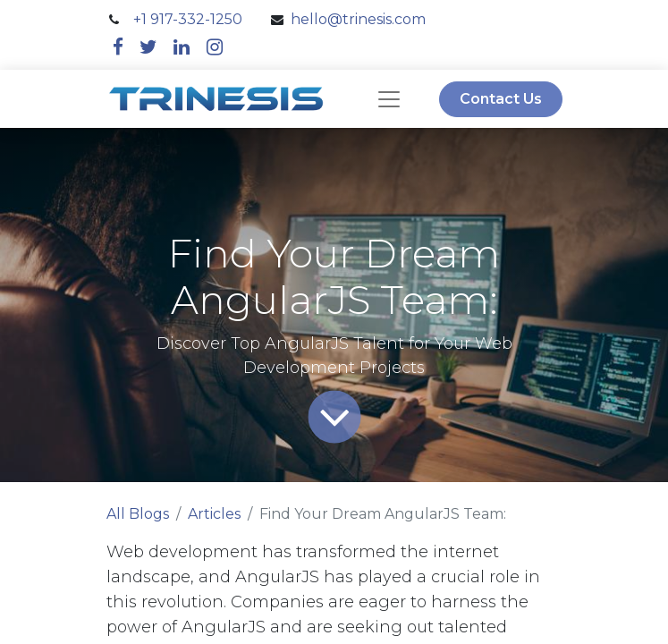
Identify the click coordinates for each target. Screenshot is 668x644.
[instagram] (215, 47)
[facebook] (118, 47)
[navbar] (389, 99)
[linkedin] (182, 47)
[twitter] (148, 47)
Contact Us (501, 99)
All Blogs (138, 514)
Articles (214, 514)
